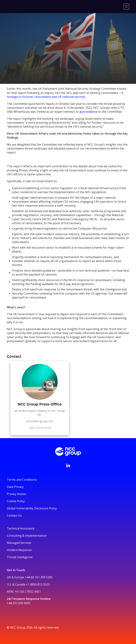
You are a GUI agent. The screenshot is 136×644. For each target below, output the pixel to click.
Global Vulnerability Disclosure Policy (32, 508)
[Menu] (126, 7)
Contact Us (14, 515)
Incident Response (19, 550)
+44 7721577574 (40, 428)
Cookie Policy (16, 501)
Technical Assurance (21, 528)
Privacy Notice (16, 494)
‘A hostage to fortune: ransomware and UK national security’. (65, 95)
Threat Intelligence (20, 557)
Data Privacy (15, 487)
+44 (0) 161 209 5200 (39, 577)
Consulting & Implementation (27, 536)
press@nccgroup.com (40, 421)
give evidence (88, 112)
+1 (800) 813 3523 (38, 584)
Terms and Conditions (22, 480)
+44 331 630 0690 (19, 603)
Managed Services (19, 543)
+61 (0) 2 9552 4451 (28, 592)
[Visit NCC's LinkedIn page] (68, 465)
